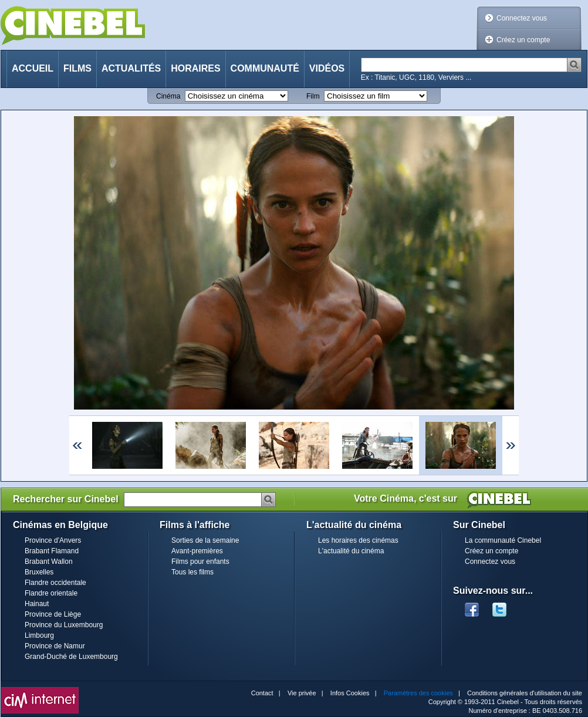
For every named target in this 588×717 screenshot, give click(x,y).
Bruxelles (39, 572)
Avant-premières (197, 551)
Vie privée (302, 693)
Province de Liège (53, 614)
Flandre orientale (51, 593)
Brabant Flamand (52, 551)
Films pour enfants (200, 562)
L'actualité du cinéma (351, 551)
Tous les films (192, 572)
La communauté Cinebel (503, 540)
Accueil (33, 68)
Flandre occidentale (55, 583)
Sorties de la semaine (205, 540)
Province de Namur (55, 646)
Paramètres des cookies (418, 693)
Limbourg (39, 635)
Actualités (131, 68)
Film (313, 96)
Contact (262, 693)
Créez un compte (523, 40)
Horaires (195, 68)
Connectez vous (522, 18)
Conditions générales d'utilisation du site (525, 693)
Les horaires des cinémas (358, 540)
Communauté (265, 68)
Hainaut (37, 604)
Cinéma (168, 96)
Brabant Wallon (49, 562)
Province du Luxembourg (64, 625)
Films (77, 68)
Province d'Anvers (53, 540)
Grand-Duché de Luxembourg (71, 657)
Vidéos (327, 68)
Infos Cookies (350, 693)
